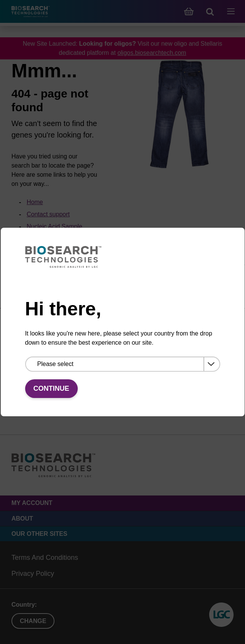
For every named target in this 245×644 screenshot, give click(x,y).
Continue (51, 388)
